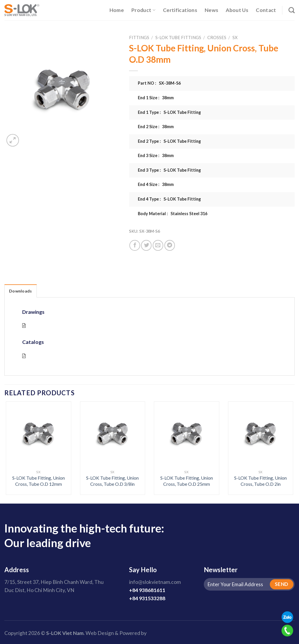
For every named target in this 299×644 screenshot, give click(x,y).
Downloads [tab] (21, 291)
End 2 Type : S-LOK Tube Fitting (169, 141)
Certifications (180, 10)
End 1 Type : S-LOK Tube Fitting (169, 112)
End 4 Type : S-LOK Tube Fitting (169, 199)
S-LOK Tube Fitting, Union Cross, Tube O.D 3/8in (112, 481)
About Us (237, 10)
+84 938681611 (147, 590)
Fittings (139, 37)
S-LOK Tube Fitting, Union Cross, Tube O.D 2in (260, 481)
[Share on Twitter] (146, 245)
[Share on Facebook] (135, 245)
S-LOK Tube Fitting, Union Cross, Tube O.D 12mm (39, 481)
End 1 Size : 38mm (156, 98)
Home (117, 10)
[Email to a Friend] (158, 245)
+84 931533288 (147, 598)
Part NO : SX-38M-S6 (159, 83)
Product (143, 10)
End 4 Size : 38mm (156, 184)
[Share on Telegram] (170, 245)
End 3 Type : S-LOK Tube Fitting (169, 170)
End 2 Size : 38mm (156, 127)
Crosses (217, 37)
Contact (266, 10)
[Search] (292, 10)
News (211, 10)
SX (235, 37)
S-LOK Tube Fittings (178, 37)
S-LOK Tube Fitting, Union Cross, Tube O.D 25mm (187, 481)
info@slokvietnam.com (155, 582)
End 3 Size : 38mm (156, 155)
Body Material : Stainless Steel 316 (173, 214)
